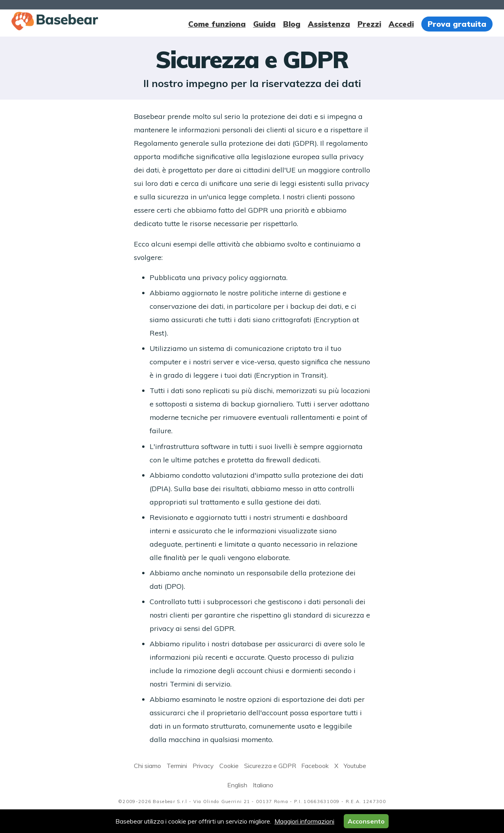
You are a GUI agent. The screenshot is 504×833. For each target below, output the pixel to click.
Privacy (203, 766)
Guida (264, 24)
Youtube (355, 766)
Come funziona (217, 24)
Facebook (315, 766)
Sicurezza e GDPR (270, 766)
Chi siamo (147, 766)
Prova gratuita (457, 24)
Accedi (401, 24)
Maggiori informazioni (304, 821)
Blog (292, 24)
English (237, 785)
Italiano (263, 785)
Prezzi (369, 24)
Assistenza (329, 24)
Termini (177, 766)
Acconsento (366, 821)
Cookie (229, 766)
